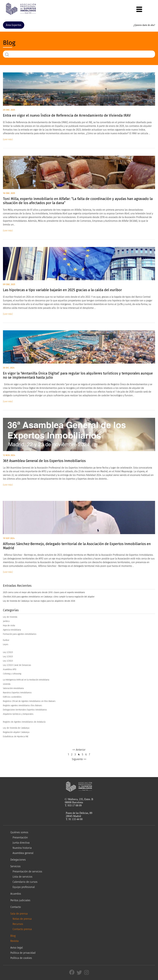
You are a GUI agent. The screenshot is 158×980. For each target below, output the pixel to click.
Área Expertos (14, 25)
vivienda (7, 684)
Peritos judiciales (20, 900)
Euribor (6, 640)
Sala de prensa (19, 914)
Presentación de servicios (27, 872)
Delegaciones (18, 860)
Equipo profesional (24, 887)
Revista (14, 941)
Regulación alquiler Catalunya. (16, 732)
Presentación (20, 838)
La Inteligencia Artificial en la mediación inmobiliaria (26, 680)
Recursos (18, 924)
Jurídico (6, 621)
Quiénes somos (19, 832)
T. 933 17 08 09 (73, 805)
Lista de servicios (22, 877)
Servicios (15, 866)
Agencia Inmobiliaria (12, 630)
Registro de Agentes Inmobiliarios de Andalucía (24, 722)
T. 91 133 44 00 (74, 819)
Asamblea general (23, 853)
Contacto (16, 907)
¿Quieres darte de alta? (144, 25)
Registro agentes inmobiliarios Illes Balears (22, 705)
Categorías (11, 610)
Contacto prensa (22, 929)
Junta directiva (21, 843)
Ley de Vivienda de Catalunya (16, 728)
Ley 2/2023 (8, 652)
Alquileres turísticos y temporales (18, 714)
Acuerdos (16, 894)
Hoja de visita (9, 626)
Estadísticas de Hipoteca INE (16, 737)
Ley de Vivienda (10, 617)
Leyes (6, 644)
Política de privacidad (23, 953)
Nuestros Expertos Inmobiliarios (17, 693)
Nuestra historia (22, 848)
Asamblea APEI (10, 669)
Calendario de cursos (25, 882)
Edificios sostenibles (12, 697)
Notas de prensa (22, 919)
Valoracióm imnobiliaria (13, 688)
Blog (13, 936)
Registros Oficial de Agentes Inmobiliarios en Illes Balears (29, 701)
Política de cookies (21, 958)
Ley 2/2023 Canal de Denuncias (17, 665)
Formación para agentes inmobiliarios (20, 634)
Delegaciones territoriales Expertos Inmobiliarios (25, 710)
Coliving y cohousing (12, 674)
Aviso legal (17, 948)
